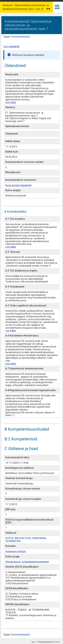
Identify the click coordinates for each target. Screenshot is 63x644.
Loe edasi (11, 102)
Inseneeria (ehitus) (16, 551)
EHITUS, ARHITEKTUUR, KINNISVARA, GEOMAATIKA (26, 540)
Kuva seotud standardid (18, 185)
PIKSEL (57, 642)
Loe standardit (11, 46)
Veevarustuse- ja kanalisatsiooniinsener (27, 562)
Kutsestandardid (20, 37)
